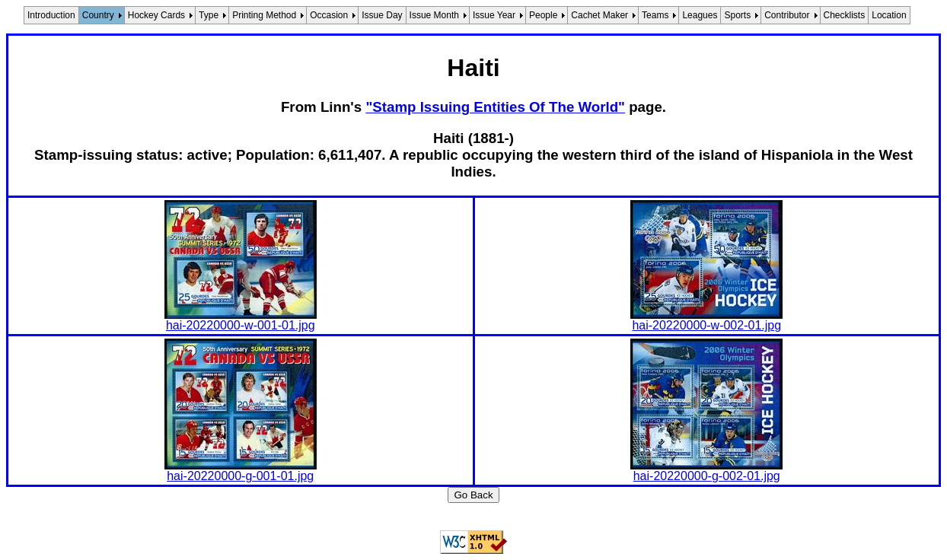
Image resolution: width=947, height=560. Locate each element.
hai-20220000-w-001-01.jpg (241, 325)
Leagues (700, 15)
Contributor (787, 15)
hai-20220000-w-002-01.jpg (706, 325)
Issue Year (494, 15)
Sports (737, 15)
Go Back (473, 495)
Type (209, 15)
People (543, 15)
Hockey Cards (156, 15)
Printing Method (264, 15)
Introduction (51, 15)
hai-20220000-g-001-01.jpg (240, 476)
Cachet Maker (599, 15)
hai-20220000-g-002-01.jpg (707, 476)
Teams (655, 15)
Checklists (845, 15)
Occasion (329, 15)
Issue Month (434, 15)
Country (98, 15)
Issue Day (382, 15)
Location (889, 15)
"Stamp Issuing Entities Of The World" (495, 107)
